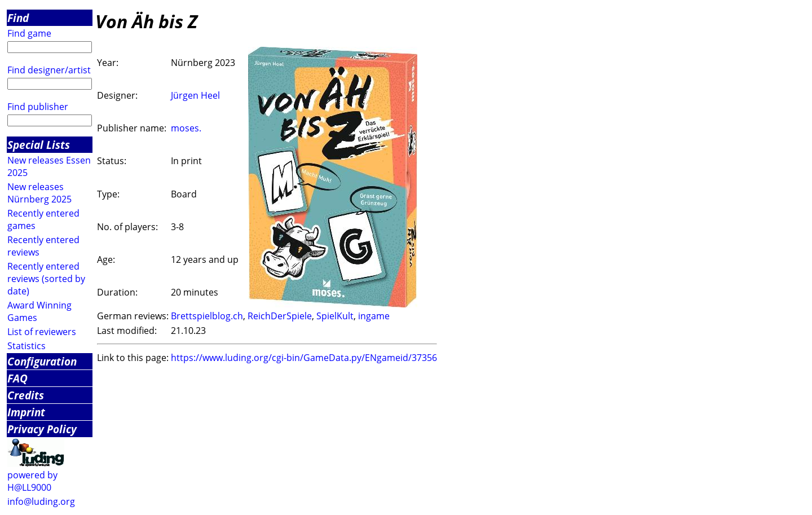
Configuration (42, 361)
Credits (26, 395)
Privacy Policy (42, 429)
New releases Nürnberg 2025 (39, 193)
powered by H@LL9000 (32, 481)
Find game (29, 33)
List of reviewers (42, 332)
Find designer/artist (49, 70)
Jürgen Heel (195, 95)
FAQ (17, 378)
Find (18, 18)
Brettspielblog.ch (207, 316)
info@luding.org (41, 501)
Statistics (27, 346)
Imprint (26, 412)
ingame (374, 316)
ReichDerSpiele (280, 316)
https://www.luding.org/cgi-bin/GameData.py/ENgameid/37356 (304, 358)
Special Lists (39, 145)
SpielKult (335, 316)
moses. (186, 128)
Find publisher (38, 107)
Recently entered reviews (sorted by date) (46, 279)
